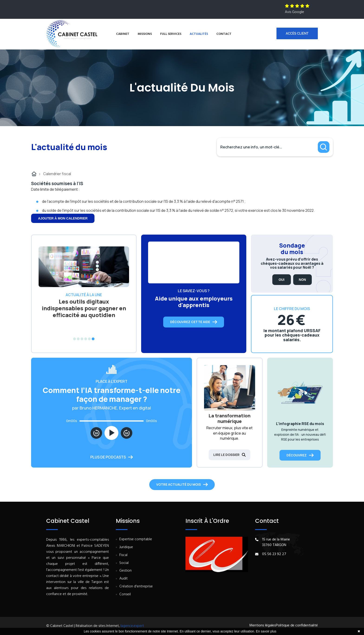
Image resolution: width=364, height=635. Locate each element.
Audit (123, 579)
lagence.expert (132, 626)
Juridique (126, 547)
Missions (145, 34)
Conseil (125, 594)
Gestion (125, 571)
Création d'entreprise (136, 587)
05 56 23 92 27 (274, 554)
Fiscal (123, 555)
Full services (171, 34)
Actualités (199, 34)
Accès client (297, 33)
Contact (224, 34)
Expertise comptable (136, 539)
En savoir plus (266, 631)
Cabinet (123, 34)
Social (124, 563)
